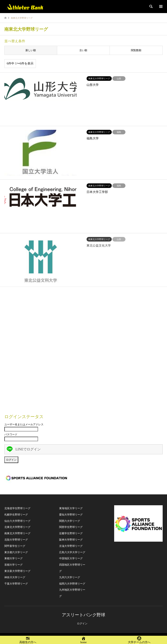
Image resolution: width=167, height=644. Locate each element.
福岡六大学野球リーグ (72, 584)
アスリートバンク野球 (83, 615)
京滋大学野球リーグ (71, 546)
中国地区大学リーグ (71, 558)
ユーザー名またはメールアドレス (24, 424)
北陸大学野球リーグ (16, 540)
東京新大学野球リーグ (17, 571)
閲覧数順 (136, 50)
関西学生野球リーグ (71, 527)
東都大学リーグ (13, 558)
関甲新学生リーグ (15, 546)
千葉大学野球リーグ (16, 584)
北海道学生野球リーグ (17, 508)
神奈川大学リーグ (15, 577)
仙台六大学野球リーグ (17, 521)
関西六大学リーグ (70, 521)
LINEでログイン (24, 449)
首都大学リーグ (13, 565)
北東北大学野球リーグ (17, 527)
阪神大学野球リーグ (71, 540)
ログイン (82, 624)
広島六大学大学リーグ (72, 552)
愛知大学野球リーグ (71, 515)
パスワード (11, 434)
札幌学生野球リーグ (16, 515)
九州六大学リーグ (70, 577)
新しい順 (31, 50)
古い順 (83, 50)
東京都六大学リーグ (16, 552)
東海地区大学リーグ (71, 508)
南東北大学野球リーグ (17, 533)
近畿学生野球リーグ (71, 533)
